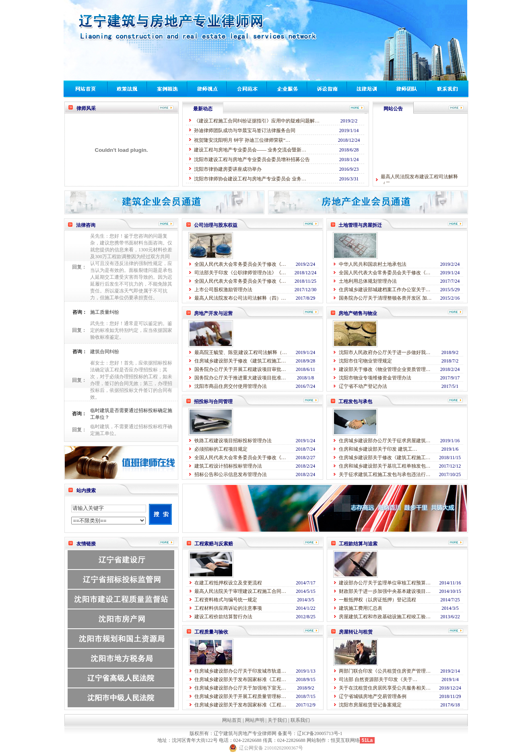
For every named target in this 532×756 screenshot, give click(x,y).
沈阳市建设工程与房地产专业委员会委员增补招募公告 (252, 159)
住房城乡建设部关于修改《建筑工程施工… (240, 361)
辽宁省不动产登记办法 (363, 386)
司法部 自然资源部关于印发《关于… (378, 679)
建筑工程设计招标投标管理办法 (228, 466)
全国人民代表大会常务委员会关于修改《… (240, 264)
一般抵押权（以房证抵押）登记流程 (377, 600)
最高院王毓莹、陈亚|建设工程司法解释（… (241, 352)
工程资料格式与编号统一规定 (226, 600)
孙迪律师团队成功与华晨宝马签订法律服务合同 (245, 130)
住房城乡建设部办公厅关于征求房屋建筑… (385, 441)
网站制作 (316, 740)
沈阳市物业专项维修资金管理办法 (375, 378)
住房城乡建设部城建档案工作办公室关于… (385, 290)
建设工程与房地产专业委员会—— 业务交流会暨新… (250, 150)
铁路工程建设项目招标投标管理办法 (233, 441)
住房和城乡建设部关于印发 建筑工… (378, 449)
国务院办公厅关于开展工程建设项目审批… (240, 369)
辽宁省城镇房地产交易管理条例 (373, 696)
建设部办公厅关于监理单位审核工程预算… (385, 583)
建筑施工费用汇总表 (361, 608)
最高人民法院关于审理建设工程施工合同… (240, 591)
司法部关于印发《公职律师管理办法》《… (240, 273)
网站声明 (255, 720)
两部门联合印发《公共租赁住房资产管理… (385, 671)
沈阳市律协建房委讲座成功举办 (228, 169)
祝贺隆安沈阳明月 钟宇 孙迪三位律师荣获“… (242, 140)
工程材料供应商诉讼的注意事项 (228, 608)
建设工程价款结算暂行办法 (223, 617)
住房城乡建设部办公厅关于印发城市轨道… (240, 671)
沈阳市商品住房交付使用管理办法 (231, 386)
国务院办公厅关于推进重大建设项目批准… (240, 378)
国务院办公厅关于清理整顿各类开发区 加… (385, 298)
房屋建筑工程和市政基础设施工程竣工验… (385, 617)
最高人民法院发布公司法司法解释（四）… (240, 298)
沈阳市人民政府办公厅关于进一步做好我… (385, 352)
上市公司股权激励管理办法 (223, 290)
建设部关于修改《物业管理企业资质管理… (385, 369)
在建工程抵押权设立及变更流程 (228, 583)
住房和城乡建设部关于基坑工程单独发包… (385, 466)
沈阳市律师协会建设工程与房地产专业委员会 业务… (250, 179)
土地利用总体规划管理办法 (368, 281)
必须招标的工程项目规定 (221, 449)
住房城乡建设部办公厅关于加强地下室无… (240, 688)
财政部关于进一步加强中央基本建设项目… (385, 591)
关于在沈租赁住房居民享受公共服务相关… (385, 688)
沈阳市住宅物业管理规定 (365, 361)
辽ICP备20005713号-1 (320, 733)
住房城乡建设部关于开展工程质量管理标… (240, 696)
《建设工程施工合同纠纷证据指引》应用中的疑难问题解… (257, 121)
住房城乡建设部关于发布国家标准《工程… (240, 679)
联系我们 (300, 720)
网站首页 (232, 720)
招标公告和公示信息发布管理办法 (231, 474)
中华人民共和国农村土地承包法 (373, 264)
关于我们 (277, 720)
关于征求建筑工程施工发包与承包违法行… (385, 474)
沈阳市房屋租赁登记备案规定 (370, 705)
